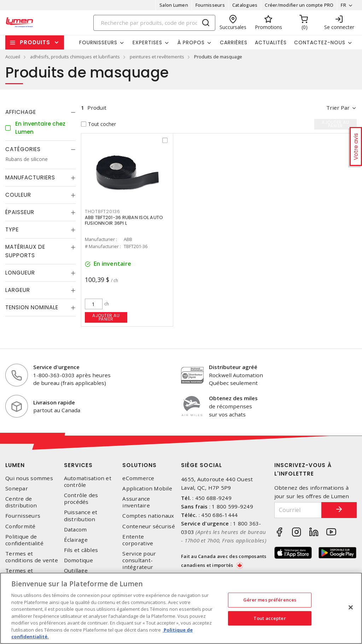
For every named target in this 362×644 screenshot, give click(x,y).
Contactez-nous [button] (320, 42)
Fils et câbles (81, 550)
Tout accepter (270, 618)
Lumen (15, 465)
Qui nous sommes (29, 478)
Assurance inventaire (136, 502)
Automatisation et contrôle (88, 482)
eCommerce (138, 478)
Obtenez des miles (233, 398)
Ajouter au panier (106, 317)
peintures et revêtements (157, 57)
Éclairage (76, 540)
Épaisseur (20, 212)
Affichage (21, 112)
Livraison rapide (54, 402)
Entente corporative (138, 540)
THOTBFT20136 (103, 211)
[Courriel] (298, 510)
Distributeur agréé (233, 367)
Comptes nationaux (148, 516)
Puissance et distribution (81, 516)
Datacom (75, 530)
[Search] (154, 23)
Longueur (20, 273)
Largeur (18, 290)
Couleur (18, 195)
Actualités (271, 42)
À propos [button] (191, 42)
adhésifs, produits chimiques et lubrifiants (75, 57)
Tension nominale (32, 307)
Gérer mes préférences (270, 600)
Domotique (78, 560)
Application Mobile (147, 488)
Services (78, 465)
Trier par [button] (338, 108)
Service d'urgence (56, 367)
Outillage (76, 571)
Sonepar (17, 488)
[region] (181, 608)
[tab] (40, 112)
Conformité (21, 526)
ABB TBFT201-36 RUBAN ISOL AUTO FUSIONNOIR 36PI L (124, 220)
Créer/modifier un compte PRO (299, 5)
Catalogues (245, 5)
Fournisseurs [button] (98, 42)
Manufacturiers (30, 177)
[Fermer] (351, 608)
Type (12, 229)
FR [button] (343, 5)
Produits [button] (35, 42)
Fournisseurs (210, 5)
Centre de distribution (21, 502)
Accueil (13, 57)
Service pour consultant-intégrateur (139, 560)
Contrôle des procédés (81, 499)
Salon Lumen (174, 5)
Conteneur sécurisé (149, 526)
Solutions (139, 465)
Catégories (23, 149)
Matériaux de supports (25, 251)
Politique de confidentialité (24, 540)
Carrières (234, 42)
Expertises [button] (147, 42)
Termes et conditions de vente (32, 557)
